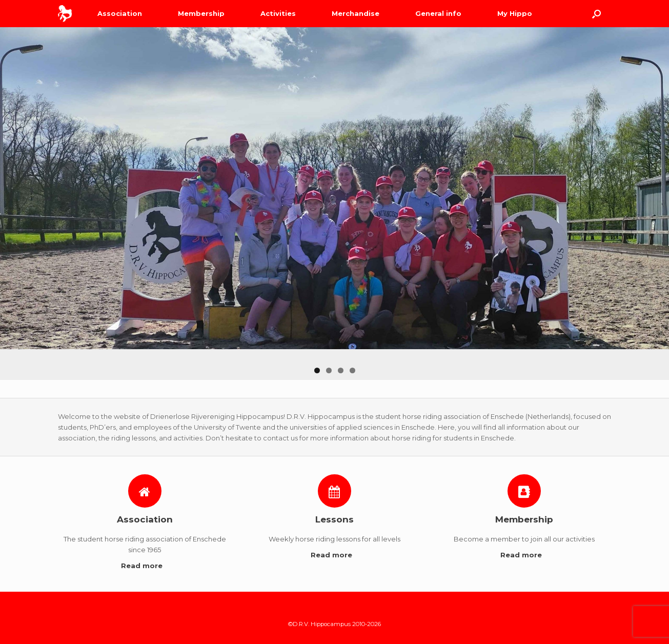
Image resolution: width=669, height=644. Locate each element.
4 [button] (352, 370)
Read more (145, 566)
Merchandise (356, 13)
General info (438, 13)
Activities (278, 13)
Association (120, 13)
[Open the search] (596, 14)
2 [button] (329, 370)
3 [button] (341, 370)
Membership (201, 13)
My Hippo (515, 13)
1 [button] (317, 370)
